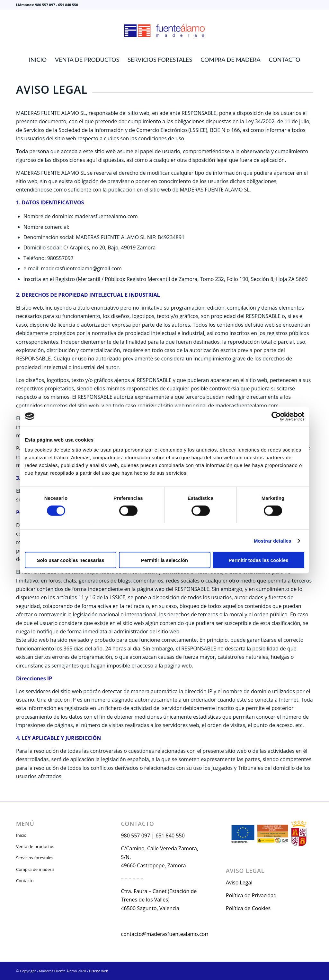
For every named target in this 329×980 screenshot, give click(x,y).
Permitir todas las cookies (259, 560)
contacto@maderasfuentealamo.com (165, 934)
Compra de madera (35, 869)
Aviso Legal (239, 882)
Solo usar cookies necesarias (70, 560)
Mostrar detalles (273, 541)
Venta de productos (35, 846)
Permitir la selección (164, 560)
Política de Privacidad (251, 895)
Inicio (21, 835)
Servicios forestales (35, 858)
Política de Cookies (248, 908)
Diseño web (99, 971)
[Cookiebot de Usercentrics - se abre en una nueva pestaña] (276, 416)
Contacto (25, 881)
